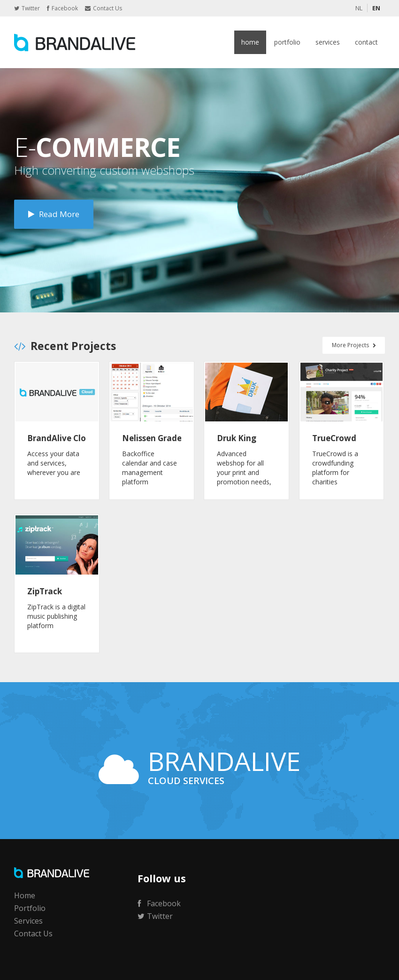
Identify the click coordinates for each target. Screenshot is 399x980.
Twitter (27, 8)
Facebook (62, 8)
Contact (366, 42)
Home (250, 42)
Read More (54, 214)
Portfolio (287, 42)
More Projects (354, 345)
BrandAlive (75, 42)
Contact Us (104, 8)
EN (376, 8)
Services (328, 42)
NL (359, 8)
